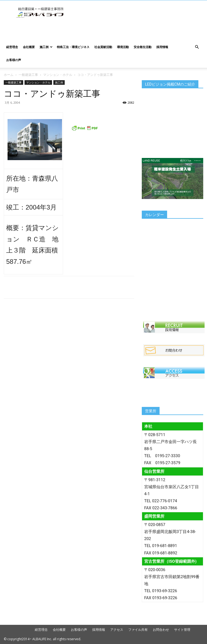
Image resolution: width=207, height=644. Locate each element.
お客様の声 (14, 60)
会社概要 (29, 47)
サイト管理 (182, 630)
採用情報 (162, 47)
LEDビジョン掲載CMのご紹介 (170, 84)
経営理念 (12, 47)
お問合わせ (161, 630)
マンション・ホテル (58, 75)
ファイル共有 (138, 630)
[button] (197, 47)
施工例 (46, 47)
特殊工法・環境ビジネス (73, 47)
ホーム (9, 75)
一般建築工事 (28, 75)
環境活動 (123, 47)
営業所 (151, 411)
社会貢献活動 (103, 47)
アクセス (117, 630)
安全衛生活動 (143, 47)
